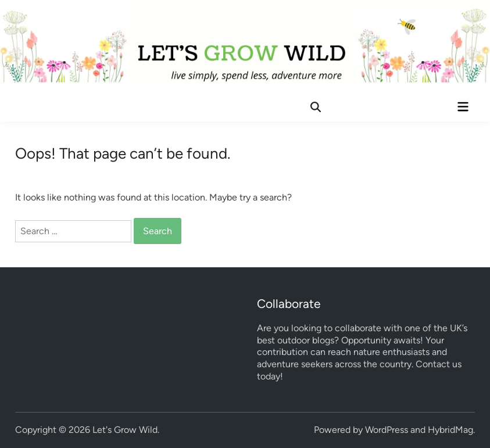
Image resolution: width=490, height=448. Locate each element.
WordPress (387, 430)
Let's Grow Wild (125, 430)
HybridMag (450, 430)
